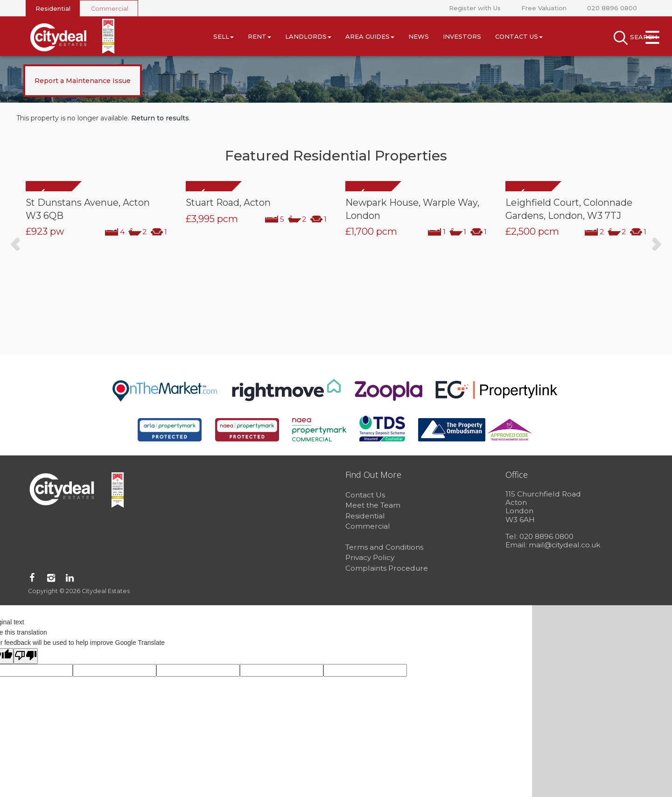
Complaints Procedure (387, 568)
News (419, 36)
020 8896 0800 (612, 8)
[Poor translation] (26, 656)
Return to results (160, 118)
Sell (224, 36)
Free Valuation (544, 8)
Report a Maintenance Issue (83, 81)
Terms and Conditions (384, 547)
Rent (259, 36)
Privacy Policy (370, 557)
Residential (53, 8)
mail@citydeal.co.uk (565, 545)
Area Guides (370, 36)
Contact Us (519, 36)
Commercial (110, 8)
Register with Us (475, 8)
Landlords (308, 36)
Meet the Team (373, 505)
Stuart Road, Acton (228, 203)
